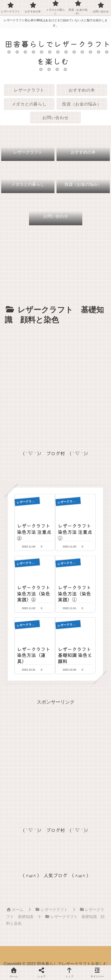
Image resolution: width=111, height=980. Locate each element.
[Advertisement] (55, 385)
